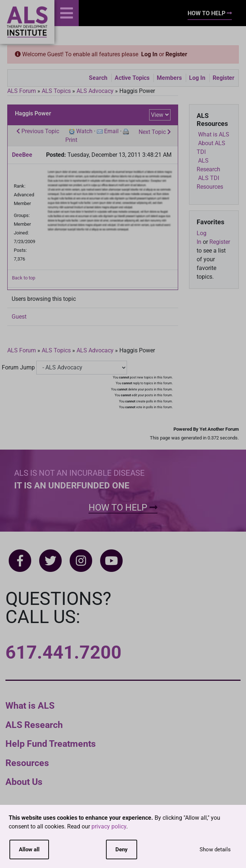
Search (98, 78)
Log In (149, 54)
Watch (84, 131)
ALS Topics (56, 91)
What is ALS (30, 706)
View (157, 115)
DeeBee (22, 155)
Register (176, 54)
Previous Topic (38, 131)
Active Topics (132, 78)
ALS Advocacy (95, 91)
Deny (122, 849)
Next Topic (155, 132)
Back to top (24, 278)
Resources (27, 763)
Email (111, 131)
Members (169, 78)
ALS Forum (22, 91)
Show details (215, 849)
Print (71, 140)
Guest (19, 317)
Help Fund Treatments (51, 744)
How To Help (210, 13)
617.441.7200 (63, 652)
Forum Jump (18, 367)
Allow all (29, 849)
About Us (24, 782)
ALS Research (34, 725)
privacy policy (109, 826)
